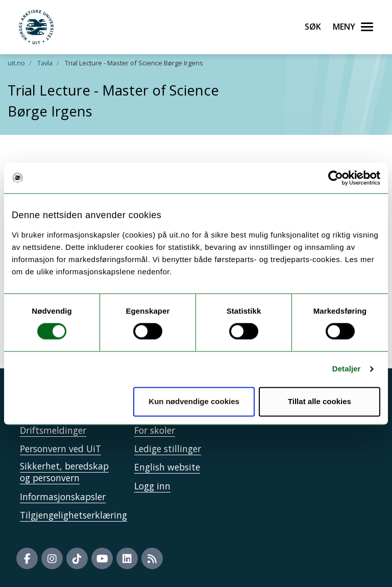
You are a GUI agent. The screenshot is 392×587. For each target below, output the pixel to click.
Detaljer (347, 369)
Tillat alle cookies (320, 401)
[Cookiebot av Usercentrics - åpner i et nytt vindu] (336, 178)
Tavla (45, 63)
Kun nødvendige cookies (194, 401)
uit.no (16, 63)
